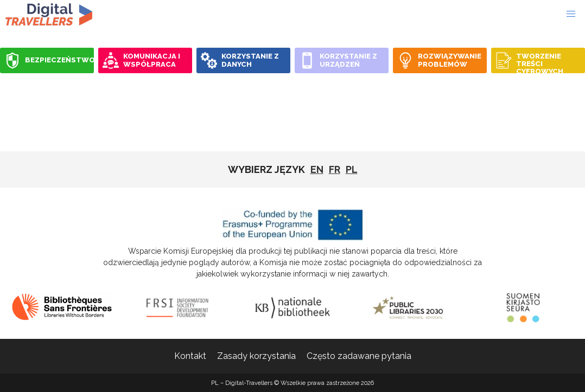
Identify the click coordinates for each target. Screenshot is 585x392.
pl (352, 169)
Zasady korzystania (256, 356)
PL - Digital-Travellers (49, 14)
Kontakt (190, 356)
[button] (571, 14)
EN (317, 169)
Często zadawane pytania (359, 356)
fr (335, 169)
